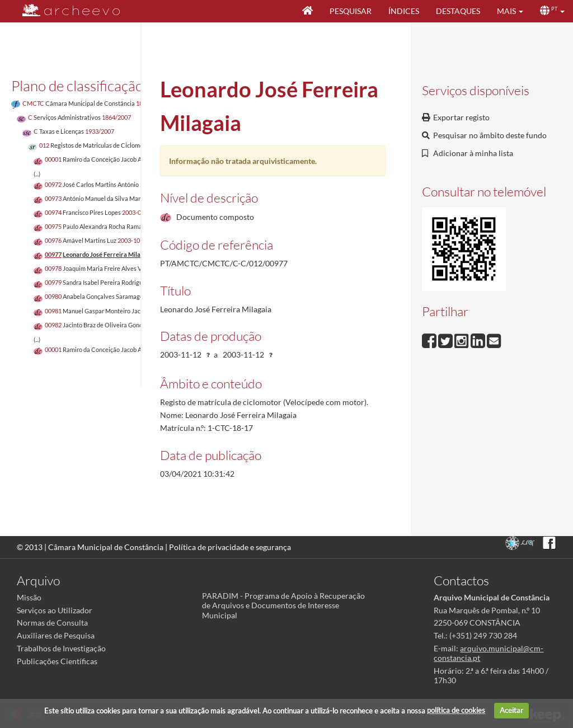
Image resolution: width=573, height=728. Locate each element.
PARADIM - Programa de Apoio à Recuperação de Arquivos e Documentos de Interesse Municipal (283, 605)
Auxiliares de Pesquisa (56, 635)
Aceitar (511, 710)
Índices (404, 11)
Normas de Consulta (52, 623)
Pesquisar (351, 11)
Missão (29, 597)
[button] (510, 11)
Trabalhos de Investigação (61, 648)
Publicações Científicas (57, 661)
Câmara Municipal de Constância (106, 547)
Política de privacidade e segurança (230, 547)
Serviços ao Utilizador (55, 610)
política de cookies (456, 710)
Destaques (458, 11)
